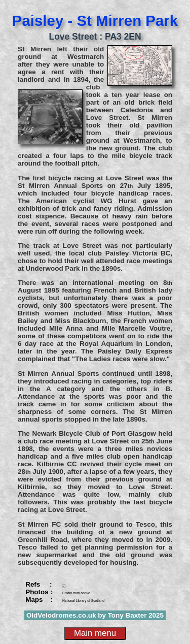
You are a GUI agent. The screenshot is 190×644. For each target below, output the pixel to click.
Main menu (95, 633)
